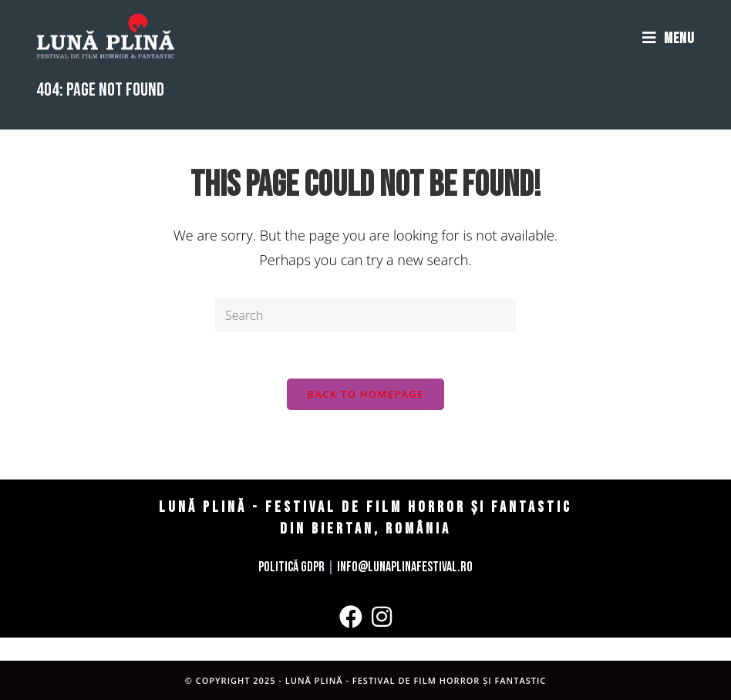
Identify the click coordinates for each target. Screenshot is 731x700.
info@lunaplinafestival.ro (405, 567)
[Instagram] (382, 617)
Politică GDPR (291, 567)
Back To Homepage (365, 394)
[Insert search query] (365, 316)
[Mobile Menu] (669, 39)
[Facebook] (351, 617)
